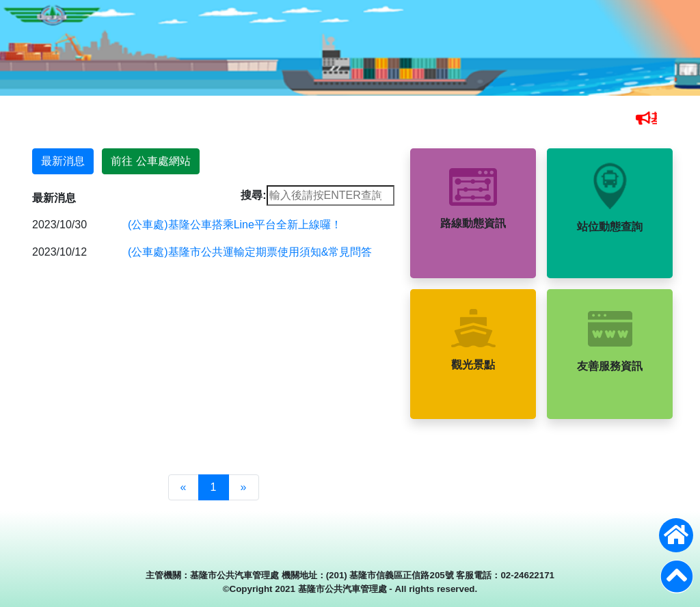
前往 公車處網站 (150, 161)
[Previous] (184, 487)
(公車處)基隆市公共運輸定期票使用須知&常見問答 (250, 252)
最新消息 (63, 161)
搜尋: (253, 195)
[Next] (244, 487)
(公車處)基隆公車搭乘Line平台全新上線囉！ (235, 225)
